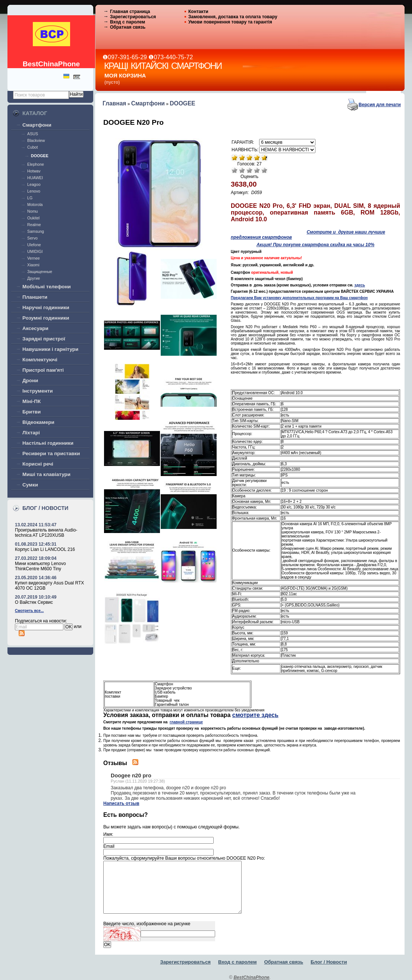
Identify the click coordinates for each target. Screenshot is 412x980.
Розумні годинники (46, 318)
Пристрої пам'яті (43, 370)
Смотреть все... (29, 611)
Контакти (198, 12)
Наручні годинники (46, 307)
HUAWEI (35, 178)
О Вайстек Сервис (34, 602)
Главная (114, 103)
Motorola (35, 204)
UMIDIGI (35, 251)
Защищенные (40, 272)
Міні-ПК (32, 401)
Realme (34, 225)
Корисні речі (38, 464)
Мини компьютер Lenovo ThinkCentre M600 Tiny (40, 566)
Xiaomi (33, 265)
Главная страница (130, 12)
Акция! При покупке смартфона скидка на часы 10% (315, 245)
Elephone (36, 164)
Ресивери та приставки (51, 453)
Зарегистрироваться (133, 17)
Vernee (34, 258)
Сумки (30, 485)
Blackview (36, 140)
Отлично (264, 170)
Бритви (32, 412)
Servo (32, 238)
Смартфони (37, 125)
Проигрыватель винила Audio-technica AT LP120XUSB (46, 533)
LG (30, 198)
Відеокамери (38, 422)
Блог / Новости (329, 962)
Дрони (30, 380)
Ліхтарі (31, 433)
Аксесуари (35, 328)
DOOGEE (40, 156)
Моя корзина (125, 75)
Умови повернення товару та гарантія (230, 22)
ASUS (33, 134)
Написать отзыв (121, 803)
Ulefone (34, 245)
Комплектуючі (40, 360)
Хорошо (257, 170)
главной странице (186, 722)
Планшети (35, 297)
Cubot (32, 147)
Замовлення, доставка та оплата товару (233, 17)
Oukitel (33, 218)
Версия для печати (380, 105)
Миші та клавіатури (46, 474)
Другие (34, 278)
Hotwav (34, 171)
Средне (249, 170)
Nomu (32, 211)
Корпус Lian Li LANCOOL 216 (45, 549)
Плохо (242, 170)
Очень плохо (235, 170)
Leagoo (34, 184)
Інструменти (38, 391)
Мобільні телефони (47, 287)
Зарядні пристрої (44, 339)
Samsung (36, 231)
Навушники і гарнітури (50, 349)
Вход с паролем (128, 22)
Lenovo (34, 191)
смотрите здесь (255, 715)
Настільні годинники (48, 443)
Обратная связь (128, 27)
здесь (359, 285)
